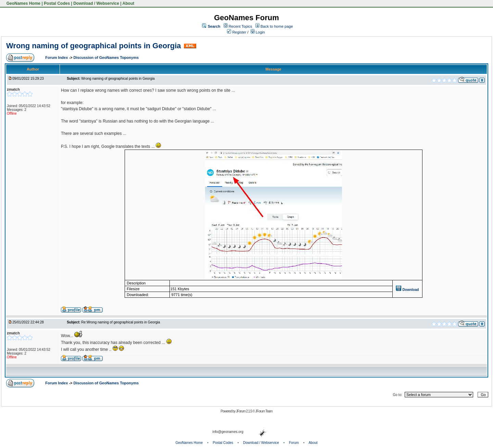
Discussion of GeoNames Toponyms (106, 57)
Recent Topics (241, 26)
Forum (294, 443)
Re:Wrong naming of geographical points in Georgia (121, 322)
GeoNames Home (23, 3)
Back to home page (277, 26)
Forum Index (57, 57)
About (129, 3)
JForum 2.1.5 (244, 411)
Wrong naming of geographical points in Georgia (94, 46)
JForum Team (264, 411)
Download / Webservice (96, 3)
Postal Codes (57, 3)
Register (237, 32)
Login (258, 32)
